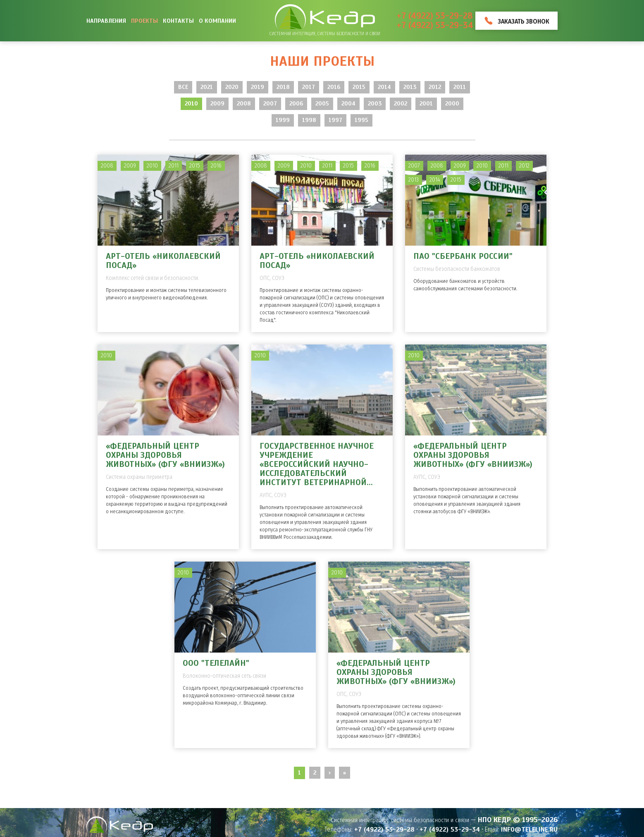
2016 (334, 87)
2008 (244, 104)
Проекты (144, 21)
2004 (348, 104)
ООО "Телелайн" (216, 663)
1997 (335, 120)
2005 (322, 104)
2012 (435, 87)
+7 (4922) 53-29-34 (435, 25)
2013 (410, 87)
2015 (359, 87)
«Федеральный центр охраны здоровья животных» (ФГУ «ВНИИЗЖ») (165, 455)
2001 (426, 104)
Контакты (178, 21)
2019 (258, 87)
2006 (296, 104)
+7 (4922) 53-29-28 (435, 16)
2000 (452, 104)
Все (183, 87)
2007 (270, 104)
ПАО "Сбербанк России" (463, 256)
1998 (309, 120)
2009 (217, 104)
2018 (283, 87)
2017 (309, 87)
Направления (106, 21)
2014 (384, 87)
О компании (217, 21)
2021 (207, 87)
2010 (191, 104)
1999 (283, 120)
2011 (460, 87)
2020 (232, 87)
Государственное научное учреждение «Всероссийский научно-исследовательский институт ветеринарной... (317, 464)
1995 (361, 120)
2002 (401, 104)
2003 (375, 104)
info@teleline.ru (529, 830)
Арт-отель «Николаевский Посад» (163, 261)
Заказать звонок (524, 21)
